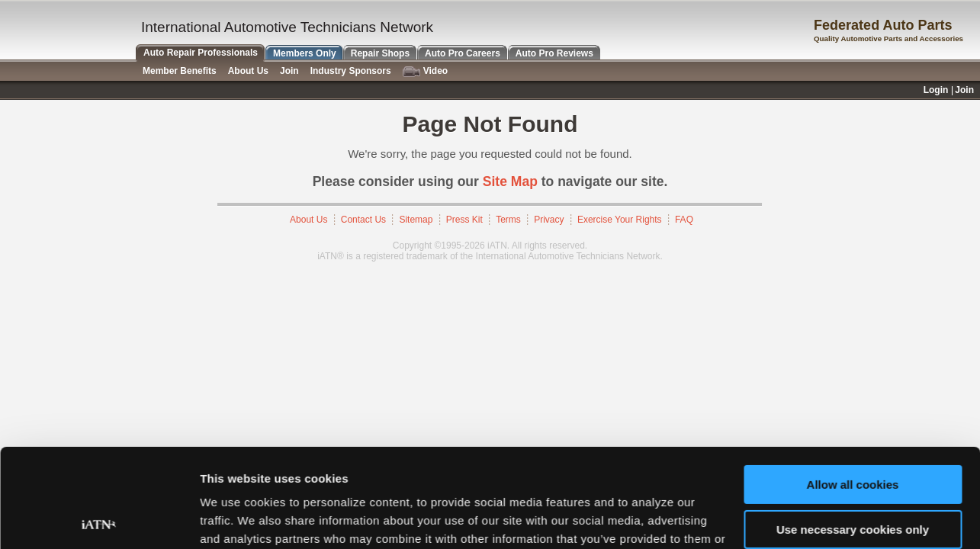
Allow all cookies (853, 386)
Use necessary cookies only (853, 430)
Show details (235, 519)
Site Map (510, 181)
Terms (508, 220)
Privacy (549, 220)
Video (425, 71)
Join (289, 71)
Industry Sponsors (351, 71)
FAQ (684, 220)
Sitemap (416, 220)
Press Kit (464, 220)
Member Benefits (180, 71)
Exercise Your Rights (620, 220)
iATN (67, 32)
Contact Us (363, 220)
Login (936, 90)
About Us (308, 220)
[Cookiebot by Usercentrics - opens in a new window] (99, 519)
